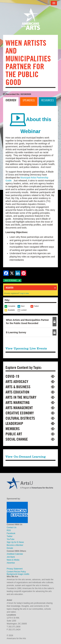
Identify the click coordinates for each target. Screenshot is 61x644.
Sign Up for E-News (15, 542)
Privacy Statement (15, 569)
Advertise (11, 563)
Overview (11, 100)
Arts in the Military (21, 397)
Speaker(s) (29, 100)
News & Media (13, 560)
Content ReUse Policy (16, 572)
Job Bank (11, 557)
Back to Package (11, 280)
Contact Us (11, 527)
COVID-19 (12, 376)
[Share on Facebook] (6, 273)
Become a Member (15, 545)
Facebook (11, 533)
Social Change (17, 439)
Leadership (14, 423)
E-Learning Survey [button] (16, 332)
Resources (48, 100)
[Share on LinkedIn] (18, 273)
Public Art (14, 434)
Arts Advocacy (17, 382)
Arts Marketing (18, 403)
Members (13, 429)
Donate (10, 548)
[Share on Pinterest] (24, 273)
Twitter (10, 536)
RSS (9, 530)
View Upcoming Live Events (26, 348)
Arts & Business (18, 387)
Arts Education (17, 392)
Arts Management (19, 408)
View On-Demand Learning (26, 457)
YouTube (10, 539)
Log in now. (25, 293)
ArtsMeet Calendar (15, 554)
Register (10, 288)
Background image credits (18, 574)
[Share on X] (12, 273)
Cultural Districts (20, 418)
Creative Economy (20, 413)
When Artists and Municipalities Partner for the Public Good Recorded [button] (27, 322)
